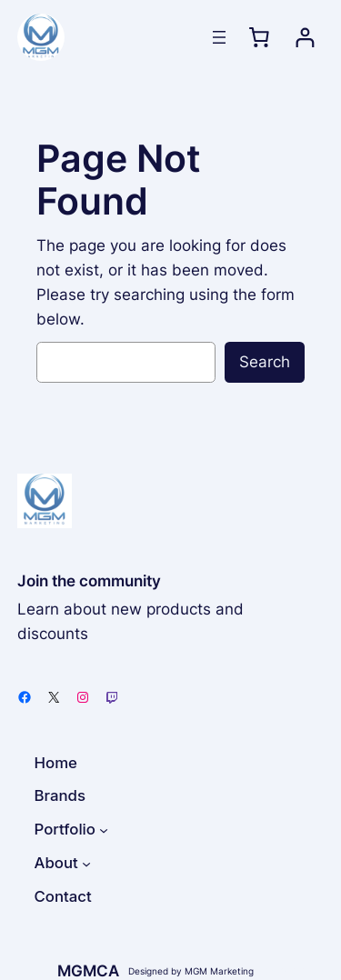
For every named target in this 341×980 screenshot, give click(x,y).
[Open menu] (219, 37)
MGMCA (88, 971)
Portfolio (65, 829)
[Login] (305, 38)
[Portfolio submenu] (104, 830)
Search (265, 362)
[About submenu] (86, 864)
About (56, 863)
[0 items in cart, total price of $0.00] (258, 37)
